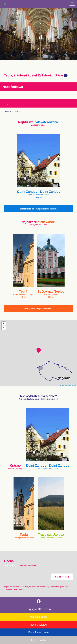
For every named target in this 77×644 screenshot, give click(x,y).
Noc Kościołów (38, 625)
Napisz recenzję (62, 577)
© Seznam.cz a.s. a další (71, 386)
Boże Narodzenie (38, 632)
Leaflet (62, 386)
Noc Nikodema (38, 617)
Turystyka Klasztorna (39, 609)
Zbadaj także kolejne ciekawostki (38, 309)
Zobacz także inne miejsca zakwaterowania (39, 209)
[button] (39, 350)
